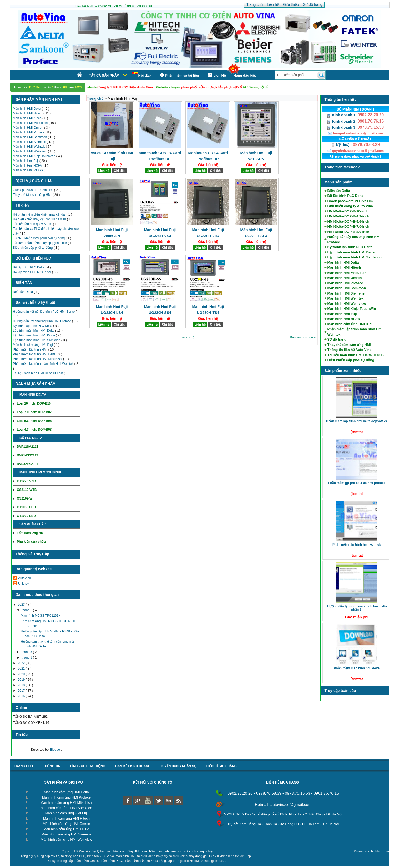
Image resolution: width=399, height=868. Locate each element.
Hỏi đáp (142, 75)
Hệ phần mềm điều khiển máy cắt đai (40, 214)
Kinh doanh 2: (342, 121)
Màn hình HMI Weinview (30, 151)
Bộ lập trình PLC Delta (29, 267)
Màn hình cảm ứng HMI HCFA (66, 829)
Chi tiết (53, 395)
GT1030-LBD (26, 507)
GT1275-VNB (26, 481)
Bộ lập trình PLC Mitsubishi (32, 272)
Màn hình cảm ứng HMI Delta (66, 792)
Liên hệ (104, 171)
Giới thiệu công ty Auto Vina (350, 206)
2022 (22, 663)
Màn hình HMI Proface (29, 132)
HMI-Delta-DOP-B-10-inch (348, 211)
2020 (22, 674)
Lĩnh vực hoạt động (88, 766)
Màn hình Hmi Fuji (26, 161)
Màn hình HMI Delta (27, 109)
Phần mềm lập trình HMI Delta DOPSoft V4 (357, 421)
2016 (22, 696)
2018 (22, 685)
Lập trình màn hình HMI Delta (34, 331)
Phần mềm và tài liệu (179, 75)
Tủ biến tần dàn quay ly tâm (33, 224)
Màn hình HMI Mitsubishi (31, 123)
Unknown (25, 583)
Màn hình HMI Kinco (28, 118)
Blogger (56, 750)
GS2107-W (25, 498)
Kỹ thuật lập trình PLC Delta (33, 326)
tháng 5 (27, 652)
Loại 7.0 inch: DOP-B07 (34, 412)
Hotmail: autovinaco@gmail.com (283, 804)
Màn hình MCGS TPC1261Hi (41, 616)
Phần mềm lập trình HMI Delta (35, 354)
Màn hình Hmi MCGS (28, 170)
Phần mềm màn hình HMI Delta (357, 668)
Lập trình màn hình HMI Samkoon (37, 340)
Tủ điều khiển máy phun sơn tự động (39, 238)
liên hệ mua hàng (222, 766)
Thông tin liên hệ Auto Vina (349, 350)
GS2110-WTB (27, 490)
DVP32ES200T (27, 464)
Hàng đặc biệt (245, 75)
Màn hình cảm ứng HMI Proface (66, 797)
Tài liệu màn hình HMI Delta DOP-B (38, 373)
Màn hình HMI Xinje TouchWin (35, 156)
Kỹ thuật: (342, 145)
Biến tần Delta (23, 292)
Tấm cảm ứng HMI (31, 533)
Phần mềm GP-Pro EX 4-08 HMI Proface (357, 483)
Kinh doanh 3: (342, 127)
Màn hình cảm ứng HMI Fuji (66, 813)
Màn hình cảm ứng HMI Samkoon (66, 808)
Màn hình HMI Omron (29, 128)
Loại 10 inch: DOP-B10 (34, 403)
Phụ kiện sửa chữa (31, 542)
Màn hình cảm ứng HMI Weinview (67, 839)
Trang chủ (96, 98)
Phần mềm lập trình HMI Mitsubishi (38, 359)
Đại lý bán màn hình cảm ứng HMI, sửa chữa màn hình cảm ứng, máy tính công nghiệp (153, 851)
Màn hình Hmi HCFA (28, 166)
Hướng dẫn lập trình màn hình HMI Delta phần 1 (357, 608)
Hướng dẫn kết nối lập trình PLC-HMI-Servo (44, 312)
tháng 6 (27, 610)
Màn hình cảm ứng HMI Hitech (66, 818)
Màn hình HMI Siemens (30, 142)
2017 (22, 691)
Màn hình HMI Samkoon (30, 137)
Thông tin (52, 766)
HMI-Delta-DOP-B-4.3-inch (349, 216)
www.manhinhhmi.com (373, 851)
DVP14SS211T (27, 455)
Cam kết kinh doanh (133, 766)
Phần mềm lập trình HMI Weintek (357, 545)
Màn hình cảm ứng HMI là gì (33, 345)
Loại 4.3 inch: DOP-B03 (34, 430)
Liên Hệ (216, 75)
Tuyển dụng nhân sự (178, 766)
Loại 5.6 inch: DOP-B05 (34, 421)
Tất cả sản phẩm (104, 75)
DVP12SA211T (28, 447)
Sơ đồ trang (337, 339)
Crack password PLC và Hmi (34, 190)
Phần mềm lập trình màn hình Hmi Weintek (44, 364)
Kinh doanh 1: (342, 115)
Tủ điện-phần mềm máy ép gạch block (40, 243)
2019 (22, 680)
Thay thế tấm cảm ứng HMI (33, 195)
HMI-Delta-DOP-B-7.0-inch (349, 226)
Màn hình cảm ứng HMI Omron (66, 824)
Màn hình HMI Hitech (28, 113)
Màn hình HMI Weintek (29, 147)
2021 (22, 669)
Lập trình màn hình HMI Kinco (34, 335)
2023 (22, 605)
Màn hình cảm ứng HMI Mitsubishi (66, 803)
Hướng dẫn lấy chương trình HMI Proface (42, 321)
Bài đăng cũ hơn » (303, 337)
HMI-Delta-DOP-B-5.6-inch (349, 221)
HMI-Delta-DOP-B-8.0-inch (349, 232)
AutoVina (25, 578)
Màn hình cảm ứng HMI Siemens (66, 834)
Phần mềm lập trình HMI (31, 350)
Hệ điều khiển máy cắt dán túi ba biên (40, 219)
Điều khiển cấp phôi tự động (33, 248)
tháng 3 (27, 657)
